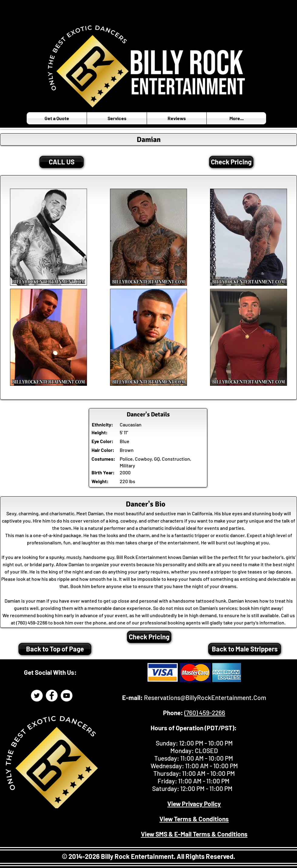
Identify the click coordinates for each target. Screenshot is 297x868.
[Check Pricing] (231, 162)
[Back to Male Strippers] (245, 649)
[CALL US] (62, 162)
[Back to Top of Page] (55, 649)
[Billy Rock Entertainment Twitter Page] (37, 696)
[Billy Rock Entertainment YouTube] (67, 696)
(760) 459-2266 (205, 713)
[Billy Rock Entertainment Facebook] (52, 696)
